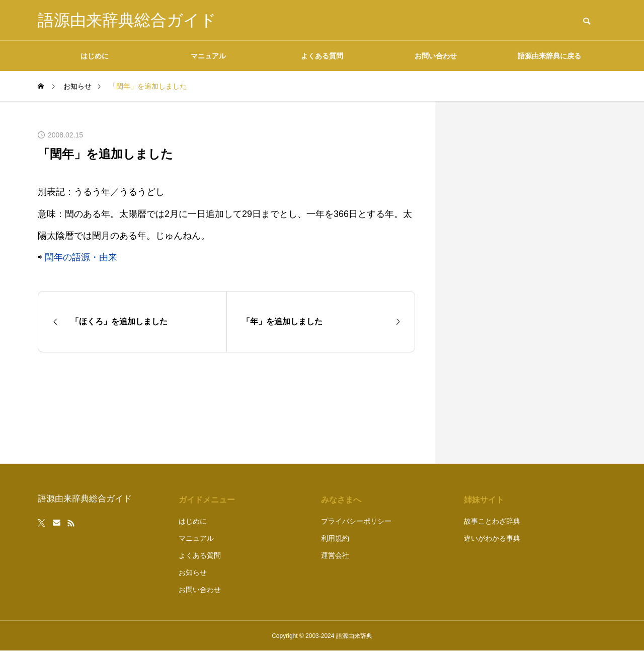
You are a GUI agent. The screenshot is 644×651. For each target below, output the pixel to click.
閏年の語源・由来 (81, 257)
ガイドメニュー (207, 500)
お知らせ (193, 572)
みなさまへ (341, 500)
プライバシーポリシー (356, 521)
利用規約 (335, 538)
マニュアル (208, 56)
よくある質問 (322, 56)
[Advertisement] (531, 282)
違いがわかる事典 (492, 538)
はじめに (95, 56)
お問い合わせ (436, 56)
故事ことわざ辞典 (492, 521)
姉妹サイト (484, 500)
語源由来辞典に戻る (549, 56)
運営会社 (335, 555)
